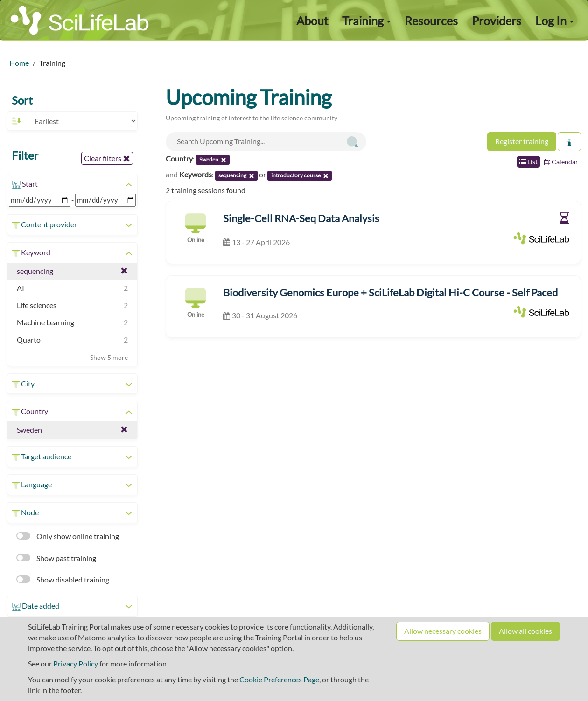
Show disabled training (63, 579)
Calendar (561, 162)
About (312, 21)
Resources (431, 21)
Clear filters (107, 158)
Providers (497, 21)
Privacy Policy (76, 663)
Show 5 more (109, 357)
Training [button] (366, 21)
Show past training (56, 558)
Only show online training (68, 536)
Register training (522, 141)
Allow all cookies (525, 631)
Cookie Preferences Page (279, 679)
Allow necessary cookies (443, 631)
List (528, 162)
